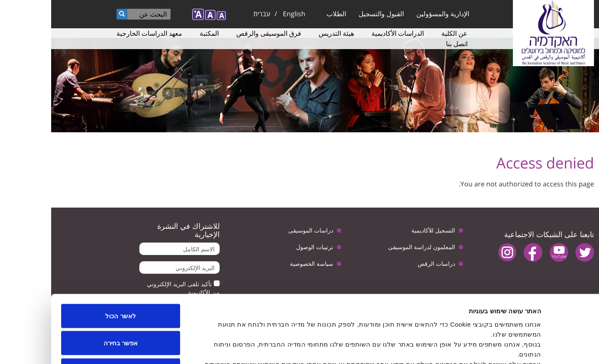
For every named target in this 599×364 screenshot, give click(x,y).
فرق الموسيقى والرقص (218, 33)
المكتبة (158, 33)
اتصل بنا (406, 44)
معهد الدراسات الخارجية (98, 33)
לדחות (70, 309)
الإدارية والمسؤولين (392, 14)
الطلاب (285, 14)
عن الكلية (403, 33)
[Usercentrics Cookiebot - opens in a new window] (546, 348)
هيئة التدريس (285, 33)
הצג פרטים (207, 348)
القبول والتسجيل (330, 14)
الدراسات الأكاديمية (347, 33)
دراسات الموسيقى (260, 230)
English (243, 14)
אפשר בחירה (69, 282)
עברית (211, 14)
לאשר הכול (69, 255)
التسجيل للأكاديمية (382, 230)
